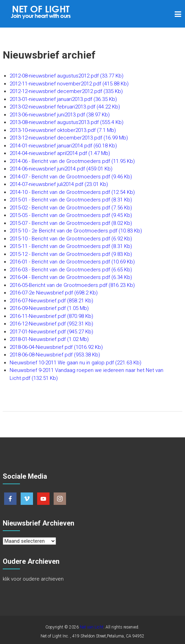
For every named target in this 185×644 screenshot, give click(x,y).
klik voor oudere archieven (33, 579)
